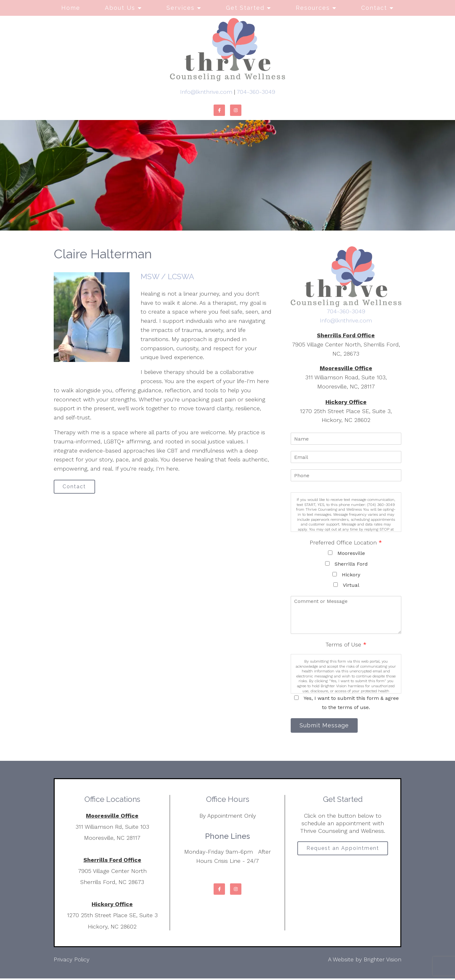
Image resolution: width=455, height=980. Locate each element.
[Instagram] (236, 110)
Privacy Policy (72, 961)
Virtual (351, 585)
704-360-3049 (256, 92)
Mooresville (351, 553)
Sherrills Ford (351, 564)
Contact (374, 8)
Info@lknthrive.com (206, 92)
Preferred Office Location (346, 542)
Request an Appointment (343, 851)
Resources (313, 8)
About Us (120, 8)
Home (71, 8)
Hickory (351, 575)
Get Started (245, 8)
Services (181, 8)
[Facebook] (219, 110)
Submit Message (327, 726)
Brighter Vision (382, 961)
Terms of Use (346, 644)
